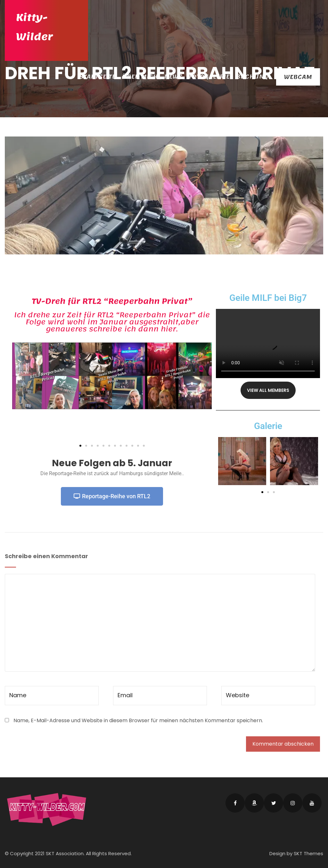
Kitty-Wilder (34, 27)
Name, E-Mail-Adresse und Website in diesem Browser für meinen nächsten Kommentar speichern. (138, 720)
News (173, 77)
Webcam (298, 77)
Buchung (252, 77)
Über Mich (140, 77)
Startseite (98, 77)
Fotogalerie (209, 77)
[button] (80, 446)
